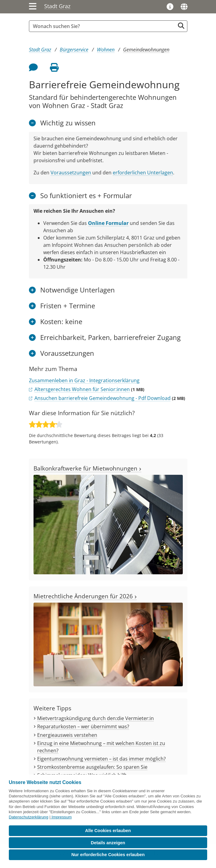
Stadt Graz (57, 6)
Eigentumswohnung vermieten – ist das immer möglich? (101, 759)
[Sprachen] (184, 7)
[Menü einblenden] (33, 7)
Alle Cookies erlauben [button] (108, 831)
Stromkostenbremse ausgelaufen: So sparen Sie (92, 767)
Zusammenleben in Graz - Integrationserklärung (84, 380)
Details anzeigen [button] (108, 843)
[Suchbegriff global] (104, 26)
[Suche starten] (181, 26)
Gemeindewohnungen (146, 50)
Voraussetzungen (71, 173)
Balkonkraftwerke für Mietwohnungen (87, 468)
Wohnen (106, 50)
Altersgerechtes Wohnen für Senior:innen (82, 389)
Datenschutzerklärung (29, 817)
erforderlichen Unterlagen (143, 173)
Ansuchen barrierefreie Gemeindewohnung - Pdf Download (103, 398)
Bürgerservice (74, 50)
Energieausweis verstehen (67, 735)
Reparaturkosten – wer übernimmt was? (83, 726)
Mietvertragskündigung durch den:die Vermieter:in (96, 718)
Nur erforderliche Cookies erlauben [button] (108, 855)
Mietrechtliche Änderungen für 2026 (85, 596)
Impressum (62, 817)
